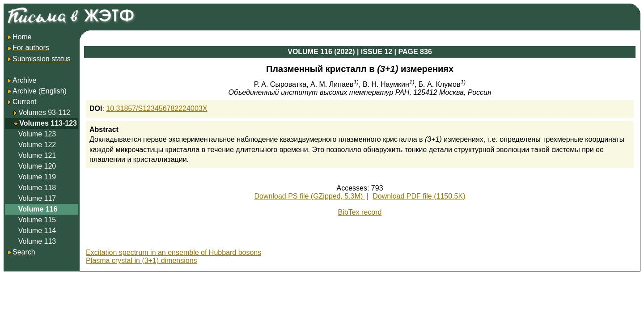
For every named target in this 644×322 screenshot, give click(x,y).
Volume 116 (38, 209)
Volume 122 (37, 145)
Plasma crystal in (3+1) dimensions (142, 261)
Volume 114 (37, 231)
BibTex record (360, 212)
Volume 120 (37, 166)
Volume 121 (37, 155)
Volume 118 (37, 188)
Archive (21, 80)
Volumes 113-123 (48, 123)
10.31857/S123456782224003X (157, 108)
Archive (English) (36, 91)
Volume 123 (37, 134)
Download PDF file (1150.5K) (419, 196)
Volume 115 (37, 220)
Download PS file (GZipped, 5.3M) (310, 196)
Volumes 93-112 (44, 112)
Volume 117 (37, 198)
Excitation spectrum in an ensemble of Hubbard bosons (174, 252)
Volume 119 (37, 177)
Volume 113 (37, 241)
